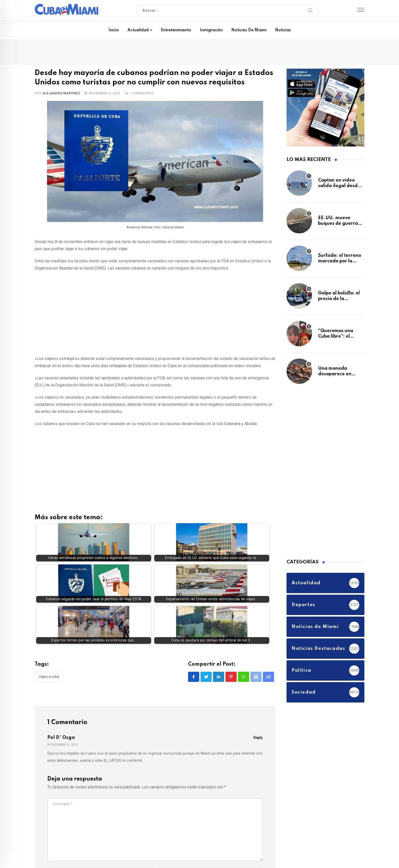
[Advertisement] (155, 312)
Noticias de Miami (249, 30)
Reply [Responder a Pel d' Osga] (258, 738)
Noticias (283, 30)
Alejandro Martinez (61, 93)
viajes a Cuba (49, 677)
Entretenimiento (176, 30)
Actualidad (138, 30)
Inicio (114, 30)
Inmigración (211, 30)
